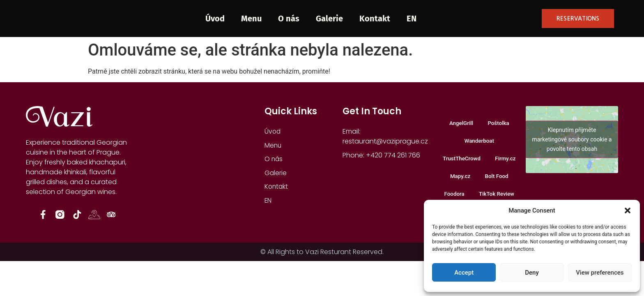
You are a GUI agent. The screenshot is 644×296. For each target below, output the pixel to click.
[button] (628, 210)
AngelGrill (460, 124)
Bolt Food (498, 180)
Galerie (329, 18)
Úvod (215, 18)
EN (412, 18)
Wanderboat (479, 142)
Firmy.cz (508, 161)
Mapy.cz (459, 180)
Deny (532, 273)
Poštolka (500, 124)
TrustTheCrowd (460, 161)
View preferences (600, 273)
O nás (289, 18)
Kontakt (375, 18)
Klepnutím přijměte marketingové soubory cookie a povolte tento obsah (572, 139)
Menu (251, 18)
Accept (464, 273)
